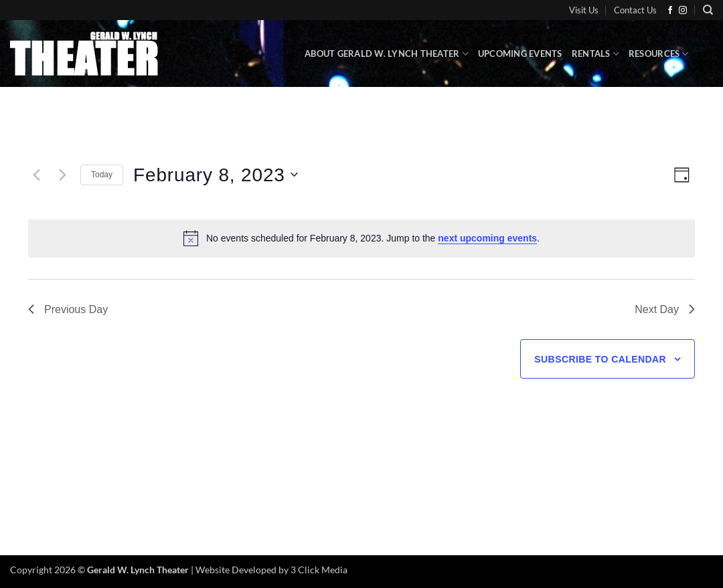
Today (102, 175)
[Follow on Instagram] (683, 11)
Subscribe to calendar (600, 359)
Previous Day (68, 309)
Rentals (595, 54)
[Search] (708, 10)
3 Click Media (319, 570)
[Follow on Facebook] (670, 11)
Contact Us (635, 10)
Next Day (665, 309)
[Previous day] (36, 175)
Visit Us (584, 10)
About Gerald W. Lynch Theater (387, 54)
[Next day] (62, 175)
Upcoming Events (520, 54)
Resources (659, 54)
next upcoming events (487, 238)
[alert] (361, 238)
